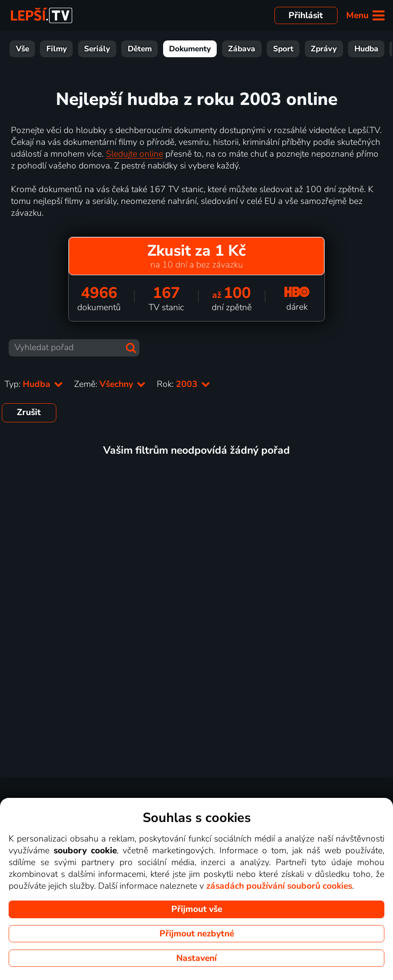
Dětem (140, 49)
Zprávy (324, 49)
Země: (110, 384)
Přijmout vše (197, 909)
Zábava (242, 49)
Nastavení (196, 958)
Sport (283, 49)
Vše (22, 49)
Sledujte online (134, 154)
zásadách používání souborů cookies (279, 886)
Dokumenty (190, 49)
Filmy (57, 49)
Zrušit (29, 412)
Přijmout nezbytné (197, 934)
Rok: (184, 384)
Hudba (366, 49)
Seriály (97, 49)
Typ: (34, 384)
